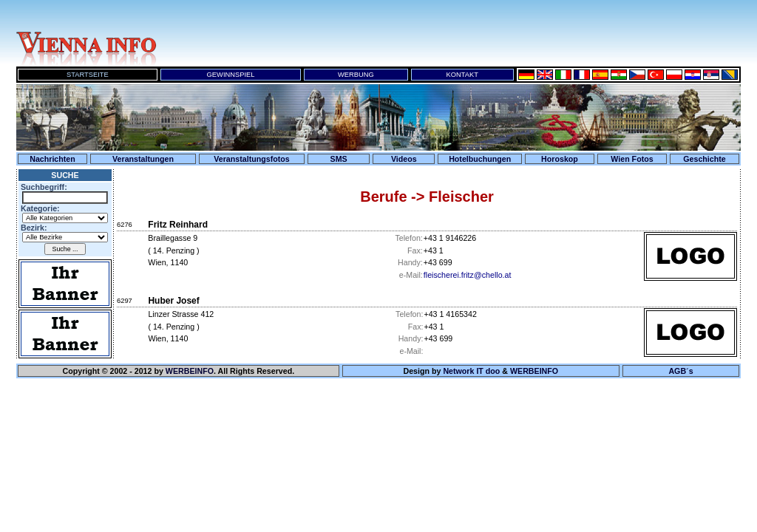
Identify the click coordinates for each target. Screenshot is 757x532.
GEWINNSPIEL (231, 75)
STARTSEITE (88, 75)
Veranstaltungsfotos (251, 159)
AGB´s (680, 371)
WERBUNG (356, 75)
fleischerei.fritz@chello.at (468, 275)
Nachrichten (52, 159)
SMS (339, 159)
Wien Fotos (632, 159)
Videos (404, 159)
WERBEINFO (190, 371)
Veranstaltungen (143, 159)
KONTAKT (462, 75)
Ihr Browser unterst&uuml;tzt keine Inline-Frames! (452, 33)
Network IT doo (471, 371)
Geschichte (704, 159)
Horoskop (560, 159)
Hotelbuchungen (480, 159)
